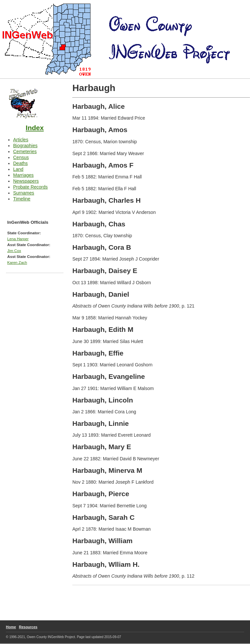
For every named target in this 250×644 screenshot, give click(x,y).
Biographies (25, 146)
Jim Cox (14, 251)
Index (35, 128)
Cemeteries (25, 151)
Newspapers (26, 181)
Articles (21, 140)
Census (21, 157)
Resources (28, 627)
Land (18, 169)
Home (11, 627)
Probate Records (30, 187)
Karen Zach (17, 262)
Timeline (22, 199)
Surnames (24, 193)
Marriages (23, 175)
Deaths (20, 163)
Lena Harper (18, 239)
